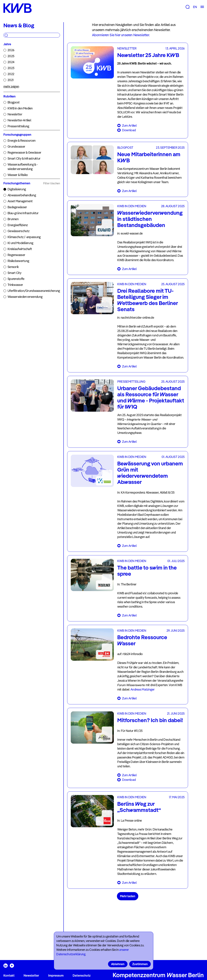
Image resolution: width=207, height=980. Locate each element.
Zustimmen (140, 964)
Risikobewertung (18, 261)
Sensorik (13, 267)
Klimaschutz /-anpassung (24, 237)
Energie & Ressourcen (22, 141)
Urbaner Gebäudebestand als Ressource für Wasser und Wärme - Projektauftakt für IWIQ (151, 397)
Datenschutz (82, 975)
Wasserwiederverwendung (25, 297)
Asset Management (20, 201)
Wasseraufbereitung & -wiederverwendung (23, 167)
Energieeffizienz (18, 225)
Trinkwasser (15, 285)
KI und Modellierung (20, 243)
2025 (11, 56)
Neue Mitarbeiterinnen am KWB (149, 157)
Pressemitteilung (18, 126)
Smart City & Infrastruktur (24, 158)
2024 (11, 62)
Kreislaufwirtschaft (20, 249)
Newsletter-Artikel (19, 120)
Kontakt (9, 975)
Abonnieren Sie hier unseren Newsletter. (121, 35)
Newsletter (15, 114)
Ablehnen (118, 964)
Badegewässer (17, 207)
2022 (11, 74)
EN (195, 7)
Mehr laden (128, 896)
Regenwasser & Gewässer (24, 152)
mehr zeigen (11, 86)
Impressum (56, 975)
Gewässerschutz (18, 231)
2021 (11, 80)
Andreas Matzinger (143, 689)
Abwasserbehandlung (22, 195)
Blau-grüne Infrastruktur (23, 213)
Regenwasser (16, 255)
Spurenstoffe (16, 279)
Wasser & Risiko (18, 175)
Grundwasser (16, 147)
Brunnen (13, 219)
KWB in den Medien (20, 108)
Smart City (14, 273)
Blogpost (14, 102)
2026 (11, 50)
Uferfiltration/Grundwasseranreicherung (34, 291)
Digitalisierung (17, 189)
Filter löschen (52, 183)
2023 (11, 68)
